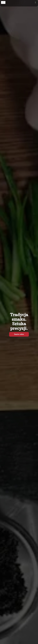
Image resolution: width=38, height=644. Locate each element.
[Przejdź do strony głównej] (3, 2)
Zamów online (19, 334)
